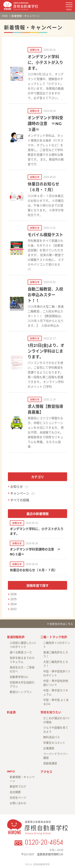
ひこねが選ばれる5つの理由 (56, 720)
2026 (13, 594)
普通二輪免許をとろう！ (56, 654)
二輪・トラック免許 (54, 637)
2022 (13, 609)
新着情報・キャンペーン (33, 28)
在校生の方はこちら (61, 624)
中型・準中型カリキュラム (56, 692)
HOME (5, 16)
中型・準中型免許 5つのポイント (57, 673)
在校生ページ (18, 798)
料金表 (11, 712)
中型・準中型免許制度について (56, 683)
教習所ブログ (18, 787)
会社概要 (15, 792)
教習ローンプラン (21, 692)
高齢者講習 (50, 763)
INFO (11, 771)
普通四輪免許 (16, 637)
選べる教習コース (21, 652)
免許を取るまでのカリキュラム (22, 660)
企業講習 (49, 748)
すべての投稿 (20, 500)
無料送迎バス (52, 737)
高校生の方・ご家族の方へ (22, 669)
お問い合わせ (18, 803)
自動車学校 (19, 677)
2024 (13, 604)
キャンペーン (20, 493)
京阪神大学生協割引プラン (22, 684)
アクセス (46, 772)
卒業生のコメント (54, 743)
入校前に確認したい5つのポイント (23, 645)
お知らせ (17, 487)
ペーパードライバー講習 (56, 756)
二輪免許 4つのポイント (57, 645)
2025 (13, 599)
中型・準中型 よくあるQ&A (56, 702)
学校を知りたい (51, 712)
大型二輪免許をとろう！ (56, 664)
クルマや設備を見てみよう (56, 730)
